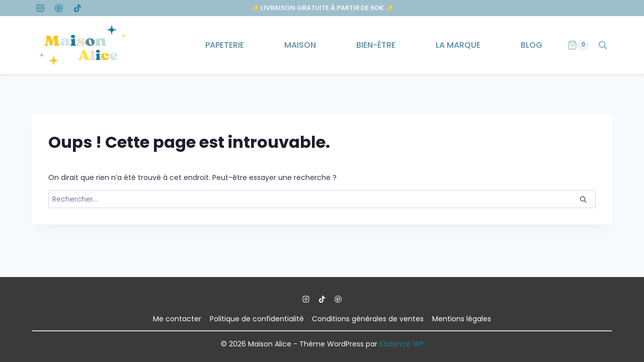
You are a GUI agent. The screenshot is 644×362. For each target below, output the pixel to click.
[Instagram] (40, 8)
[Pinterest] (59, 8)
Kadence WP (401, 344)
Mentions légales (462, 319)
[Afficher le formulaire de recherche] (603, 45)
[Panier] (578, 45)
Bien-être (376, 45)
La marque (458, 45)
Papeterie (225, 45)
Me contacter (177, 319)
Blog (532, 45)
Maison (300, 45)
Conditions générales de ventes (368, 319)
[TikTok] (77, 8)
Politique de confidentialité (257, 319)
